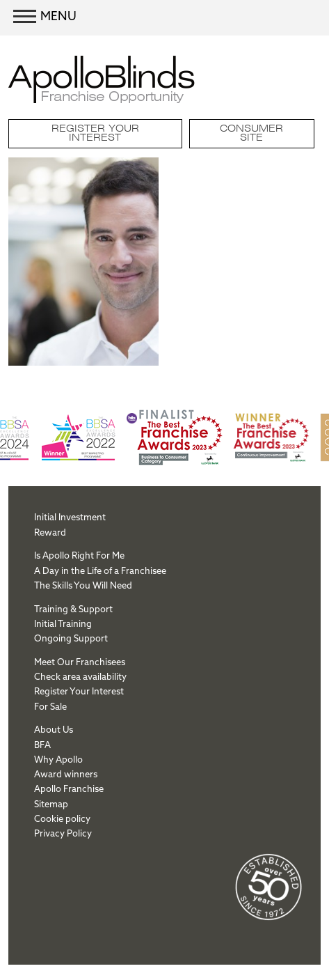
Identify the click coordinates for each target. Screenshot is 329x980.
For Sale (50, 706)
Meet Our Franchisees (80, 662)
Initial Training (63, 623)
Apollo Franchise (69, 788)
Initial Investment (70, 517)
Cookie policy (62, 818)
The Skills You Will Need (83, 585)
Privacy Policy (63, 833)
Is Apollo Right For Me (79, 555)
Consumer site (251, 133)
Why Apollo (58, 759)
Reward (50, 532)
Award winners (66, 774)
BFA (42, 745)
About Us (54, 729)
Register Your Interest (95, 133)
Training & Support (73, 609)
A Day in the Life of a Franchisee (100, 570)
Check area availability (80, 676)
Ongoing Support (71, 638)
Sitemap (51, 804)
